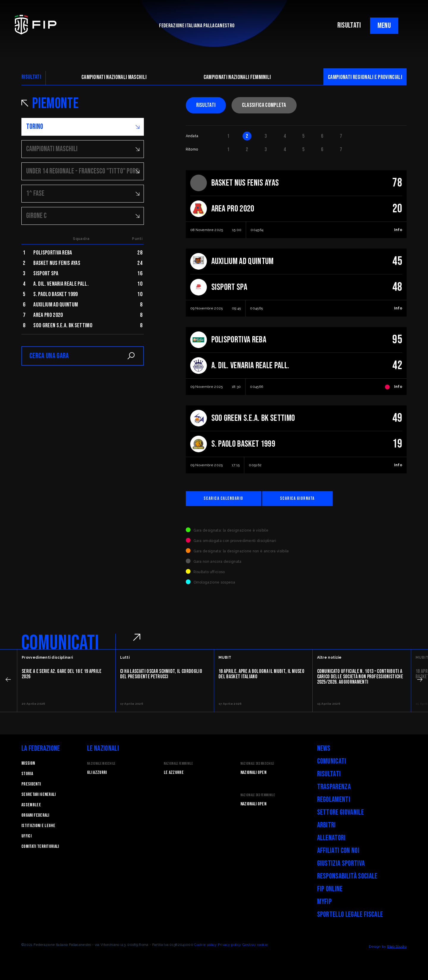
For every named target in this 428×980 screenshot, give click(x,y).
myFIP (325, 902)
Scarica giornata (297, 498)
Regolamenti (334, 800)
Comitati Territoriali (40, 847)
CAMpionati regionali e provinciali (365, 77)
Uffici (26, 836)
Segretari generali (39, 795)
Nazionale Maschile (101, 764)
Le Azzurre (174, 773)
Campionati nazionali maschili (114, 77)
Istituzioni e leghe (38, 826)
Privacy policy (229, 945)
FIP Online (330, 889)
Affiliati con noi (338, 851)
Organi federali (35, 815)
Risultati (206, 105)
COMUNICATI (60, 643)
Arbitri (326, 825)
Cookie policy (205, 945)
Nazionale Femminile (178, 764)
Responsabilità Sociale (347, 876)
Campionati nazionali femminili (237, 77)
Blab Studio (397, 946)
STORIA (27, 774)
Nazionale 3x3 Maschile (257, 764)
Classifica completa (264, 105)
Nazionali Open (253, 773)
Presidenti (31, 784)
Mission (28, 763)
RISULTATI (349, 25)
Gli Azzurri (97, 773)
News (324, 749)
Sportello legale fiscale (350, 915)
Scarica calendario (224, 498)
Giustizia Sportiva (341, 863)
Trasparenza (334, 787)
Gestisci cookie (255, 945)
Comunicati (332, 761)
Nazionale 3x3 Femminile (258, 795)
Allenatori (331, 838)
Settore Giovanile (340, 812)
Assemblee (31, 805)
